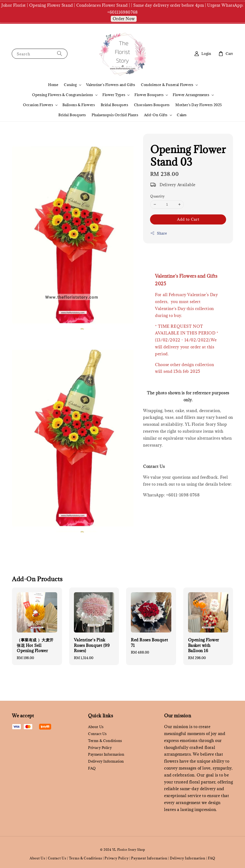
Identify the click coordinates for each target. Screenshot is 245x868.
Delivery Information (106, 761)
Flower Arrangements (191, 95)
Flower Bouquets (149, 95)
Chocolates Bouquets (152, 105)
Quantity (157, 196)
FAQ (92, 768)
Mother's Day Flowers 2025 (199, 105)
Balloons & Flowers (79, 105)
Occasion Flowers (38, 105)
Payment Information (106, 754)
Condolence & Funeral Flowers (167, 85)
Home (53, 85)
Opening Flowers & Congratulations (63, 95)
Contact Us (97, 734)
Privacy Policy (100, 748)
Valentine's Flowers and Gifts (111, 85)
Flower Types (114, 95)
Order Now (124, 19)
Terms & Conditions (105, 741)
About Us (96, 727)
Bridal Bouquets (114, 105)
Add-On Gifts (156, 115)
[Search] (60, 54)
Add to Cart (188, 219)
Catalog (70, 85)
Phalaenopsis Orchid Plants (115, 115)
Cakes (182, 115)
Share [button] (159, 233)
